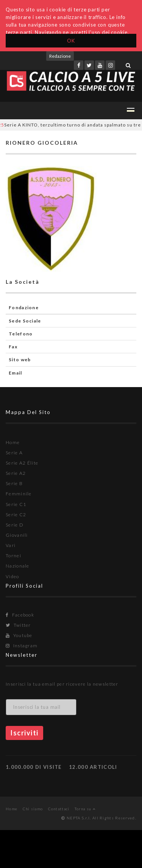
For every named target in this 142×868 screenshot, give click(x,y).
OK (71, 41)
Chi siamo (33, 809)
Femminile (19, 494)
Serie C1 (16, 504)
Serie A (14, 453)
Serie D (15, 525)
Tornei (13, 556)
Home (13, 442)
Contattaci (59, 809)
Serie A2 (16, 473)
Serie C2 (16, 515)
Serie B (14, 483)
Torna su (85, 809)
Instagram (22, 646)
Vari (11, 545)
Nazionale (18, 566)
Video (12, 576)
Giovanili (17, 535)
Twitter (18, 625)
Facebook (20, 615)
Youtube (19, 635)
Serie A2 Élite (22, 463)
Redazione (60, 56)
